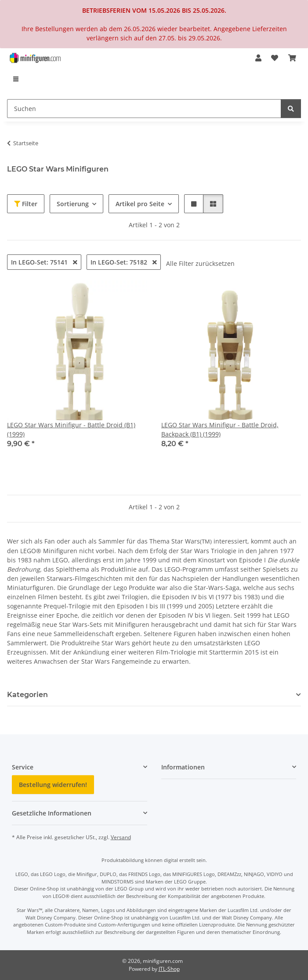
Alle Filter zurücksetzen (200, 263)
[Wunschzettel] (275, 58)
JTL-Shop (169, 969)
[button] (258, 58)
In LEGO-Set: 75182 (124, 262)
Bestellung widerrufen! (53, 785)
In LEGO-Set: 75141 (44, 262)
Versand (121, 837)
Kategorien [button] (27, 695)
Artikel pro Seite (140, 204)
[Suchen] (144, 109)
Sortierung (73, 204)
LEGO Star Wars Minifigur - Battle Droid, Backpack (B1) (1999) (220, 429)
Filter (26, 204)
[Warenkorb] (292, 58)
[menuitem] (16, 79)
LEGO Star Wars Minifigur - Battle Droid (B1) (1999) (71, 429)
